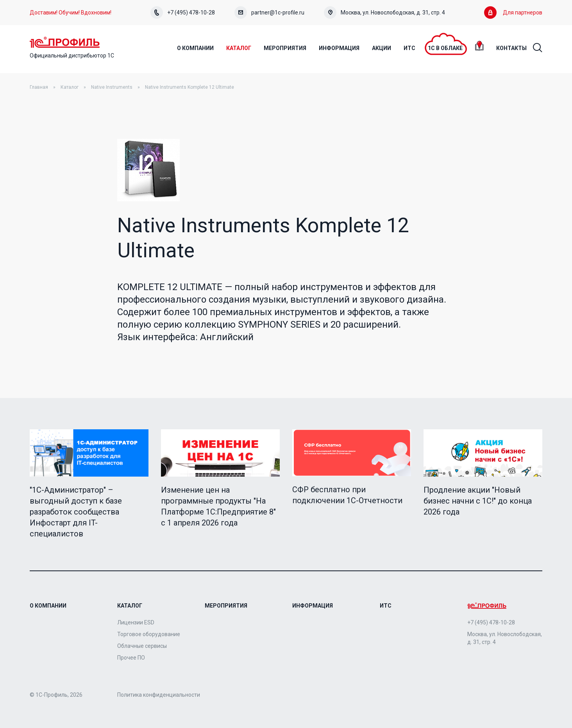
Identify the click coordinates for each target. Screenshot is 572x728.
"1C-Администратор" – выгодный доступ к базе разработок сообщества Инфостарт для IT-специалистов (76, 512)
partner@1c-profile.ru (269, 13)
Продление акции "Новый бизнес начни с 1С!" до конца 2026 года (478, 501)
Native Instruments (112, 87)
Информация (313, 606)
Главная (39, 87)
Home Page (65, 42)
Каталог (70, 87)
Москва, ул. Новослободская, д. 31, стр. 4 (384, 13)
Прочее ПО (131, 658)
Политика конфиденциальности (159, 695)
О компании (48, 606)
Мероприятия (226, 606)
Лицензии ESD (136, 622)
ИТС (386, 606)
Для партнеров (513, 13)
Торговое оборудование (149, 634)
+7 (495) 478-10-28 (183, 13)
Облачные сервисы (142, 646)
